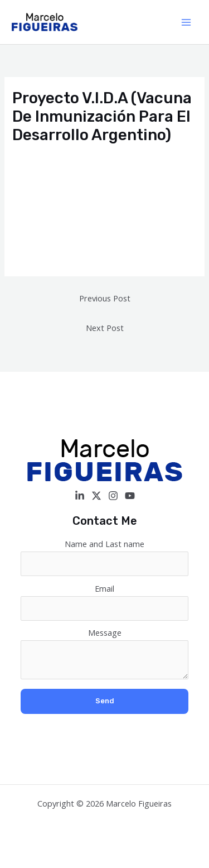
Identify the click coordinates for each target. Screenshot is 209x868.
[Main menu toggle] (186, 22)
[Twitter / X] (96, 496)
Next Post (105, 328)
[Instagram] (113, 496)
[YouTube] (130, 496)
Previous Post (105, 298)
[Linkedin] (80, 496)
